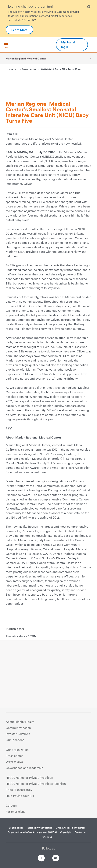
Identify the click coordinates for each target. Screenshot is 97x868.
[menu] (6, 45)
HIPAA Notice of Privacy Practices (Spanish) (36, 784)
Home (11, 69)
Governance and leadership (25, 768)
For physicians (15, 812)
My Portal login (68, 45)
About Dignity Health (20, 722)
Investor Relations (18, 734)
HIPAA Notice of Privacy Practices (29, 778)
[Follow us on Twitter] (48, 856)
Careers (11, 806)
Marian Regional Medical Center (26, 59)
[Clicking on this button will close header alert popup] (89, 7)
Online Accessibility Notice (71, 828)
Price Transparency (19, 790)
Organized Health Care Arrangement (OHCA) (32, 832)
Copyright (66, 832)
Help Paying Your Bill (20, 796)
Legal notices (16, 828)
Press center (31, 69)
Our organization (17, 750)
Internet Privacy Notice (40, 828)
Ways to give (14, 762)
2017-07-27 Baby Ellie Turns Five (61, 69)
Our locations (15, 740)
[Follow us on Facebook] (38, 859)
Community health (18, 728)
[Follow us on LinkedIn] (59, 859)
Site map (47, 837)
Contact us (81, 832)
